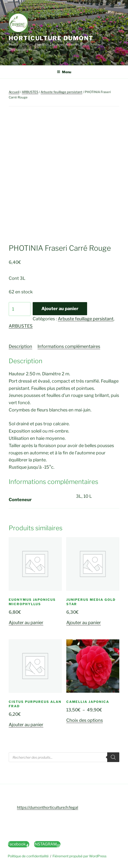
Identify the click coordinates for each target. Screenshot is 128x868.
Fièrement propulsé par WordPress (79, 856)
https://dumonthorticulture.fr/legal (48, 808)
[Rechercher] (113, 757)
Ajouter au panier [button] (26, 623)
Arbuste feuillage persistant (61, 92)
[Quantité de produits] (20, 309)
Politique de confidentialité (28, 856)
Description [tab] (20, 346)
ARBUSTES (30, 92)
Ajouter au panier (60, 309)
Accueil (14, 92)
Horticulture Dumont (51, 38)
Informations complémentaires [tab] (69, 346)
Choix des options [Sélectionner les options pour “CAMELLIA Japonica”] (85, 720)
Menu (64, 72)
